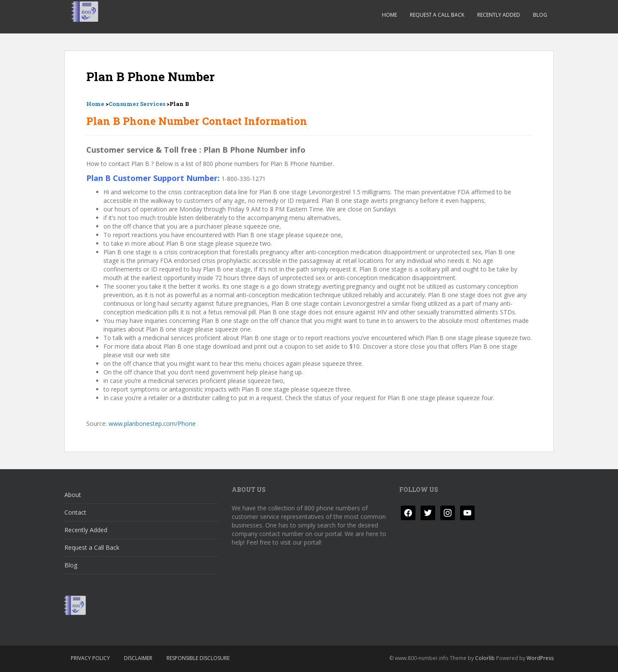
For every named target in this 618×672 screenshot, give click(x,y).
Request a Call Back (437, 15)
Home (389, 15)
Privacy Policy (90, 658)
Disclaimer (138, 658)
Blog (540, 15)
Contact (75, 512)
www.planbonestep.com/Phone (152, 423)
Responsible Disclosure (198, 658)
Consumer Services (137, 104)
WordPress (540, 658)
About (73, 495)
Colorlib (485, 658)
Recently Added (499, 15)
